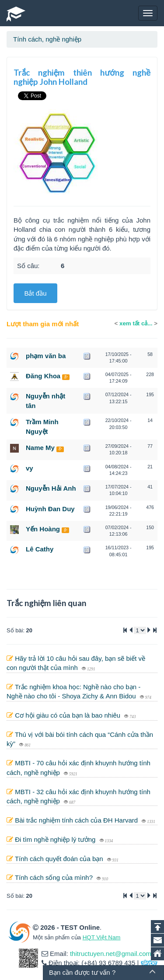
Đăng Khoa (43, 376)
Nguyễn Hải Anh (51, 488)
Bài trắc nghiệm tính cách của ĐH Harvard (77, 820)
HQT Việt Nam (102, 937)
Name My (40, 448)
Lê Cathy (40, 549)
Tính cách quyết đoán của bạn (60, 859)
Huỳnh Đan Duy (50, 509)
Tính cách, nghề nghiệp (47, 39)
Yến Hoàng (43, 529)
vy (30, 468)
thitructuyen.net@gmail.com (111, 954)
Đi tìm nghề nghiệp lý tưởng (56, 839)
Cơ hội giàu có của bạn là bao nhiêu (68, 715)
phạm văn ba (46, 356)
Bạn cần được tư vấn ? (82, 972)
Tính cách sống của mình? (55, 877)
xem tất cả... (136, 323)
